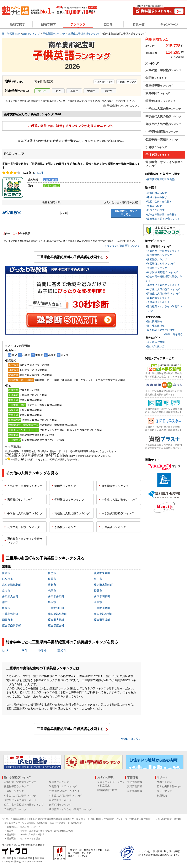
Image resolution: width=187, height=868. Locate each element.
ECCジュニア (14, 154)
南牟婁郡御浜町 (103, 614)
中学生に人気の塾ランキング (163, 289)
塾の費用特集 (155, 321)
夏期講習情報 (135, 786)
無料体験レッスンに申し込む (126, 213)
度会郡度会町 (56, 626)
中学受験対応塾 (118, 513)
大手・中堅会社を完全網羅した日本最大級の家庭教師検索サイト (164, 393)
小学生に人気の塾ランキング (163, 285)
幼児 (58, 91)
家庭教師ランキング (158, 298)
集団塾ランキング (157, 259)
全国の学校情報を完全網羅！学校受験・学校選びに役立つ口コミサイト (164, 375)
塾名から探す (155, 206)
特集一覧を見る (132, 739)
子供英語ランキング (158, 302)
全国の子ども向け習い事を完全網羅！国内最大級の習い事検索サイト (164, 428)
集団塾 (65, 486)
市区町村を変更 (105, 82)
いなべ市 (7, 579)
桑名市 (6, 591)
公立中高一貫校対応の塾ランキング (24, 805)
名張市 (98, 602)
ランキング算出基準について (123, 246)
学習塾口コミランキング (161, 264)
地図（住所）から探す (160, 202)
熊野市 (52, 585)
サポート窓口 (164, 782)
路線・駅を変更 (128, 82)
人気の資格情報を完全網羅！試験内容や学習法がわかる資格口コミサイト (164, 448)
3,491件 (39, 173)
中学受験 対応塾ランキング (162, 272)
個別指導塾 (115, 486)
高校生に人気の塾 (72, 513)
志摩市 (52, 591)
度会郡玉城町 (102, 620)
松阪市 (6, 608)
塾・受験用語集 (156, 326)
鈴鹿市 (98, 591)
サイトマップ (164, 791)
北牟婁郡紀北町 (12, 585)
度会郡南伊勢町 (12, 626)
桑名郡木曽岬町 (103, 585)
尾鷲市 (52, 579)
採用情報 (39, 858)
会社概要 (7, 858)
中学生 (91, 91)
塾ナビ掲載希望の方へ (169, 786)
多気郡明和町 (102, 596)
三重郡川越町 (102, 608)
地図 (65, 213)
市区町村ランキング (60, 805)
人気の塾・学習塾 (25, 486)
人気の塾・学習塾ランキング (163, 251)
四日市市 (7, 620)
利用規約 (162, 796)
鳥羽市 (52, 602)
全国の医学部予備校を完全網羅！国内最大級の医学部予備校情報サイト (164, 411)
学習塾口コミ (69, 500)
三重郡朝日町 (56, 608)
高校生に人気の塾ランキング (163, 294)
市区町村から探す (157, 193)
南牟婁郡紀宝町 (57, 614)
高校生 (109, 91)
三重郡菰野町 (10, 614)
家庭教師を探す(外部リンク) (163, 219)
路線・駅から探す (157, 197)
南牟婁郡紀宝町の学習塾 (161, 179)
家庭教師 (19, 500)
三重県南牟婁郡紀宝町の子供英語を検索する (70, 257)
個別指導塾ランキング (160, 255)
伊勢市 (52, 573)
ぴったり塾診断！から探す (162, 215)
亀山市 (98, 579)
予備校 (65, 527)
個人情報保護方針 (23, 858)
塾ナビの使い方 (156, 346)
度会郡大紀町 (56, 620)
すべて (42, 91)
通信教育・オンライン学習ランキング (70, 809)
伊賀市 (6, 573)
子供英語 (114, 527)
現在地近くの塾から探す (161, 330)
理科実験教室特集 (107, 790)
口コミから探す (156, 210)
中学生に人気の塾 (25, 513)
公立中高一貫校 (23, 527)
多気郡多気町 (56, 596)
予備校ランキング (157, 268)
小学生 (74, 91)
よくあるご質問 (156, 342)
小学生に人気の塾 (119, 500)
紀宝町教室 (12, 213)
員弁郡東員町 (102, 573)
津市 (5, 602)
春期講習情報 (135, 782)
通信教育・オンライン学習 (25, 541)
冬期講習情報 (135, 791)
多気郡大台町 (10, 596)
